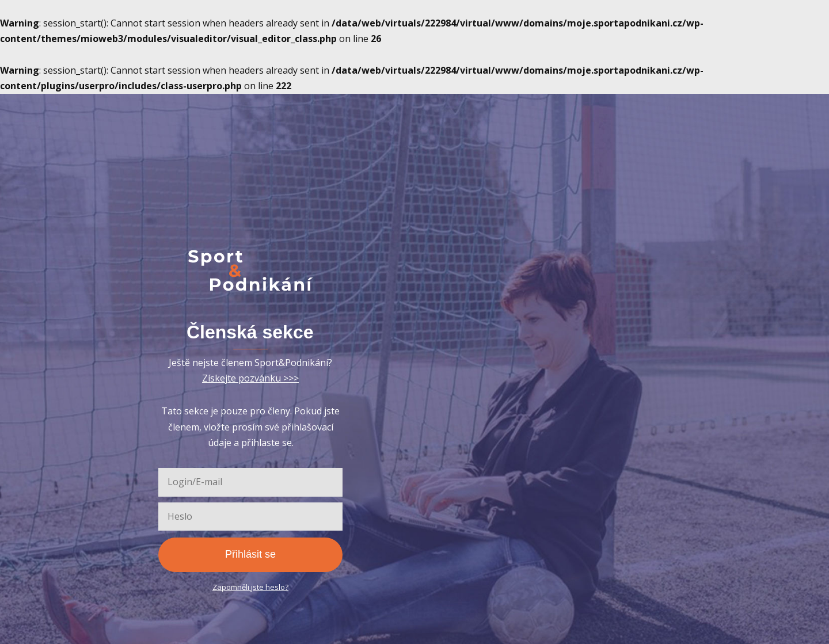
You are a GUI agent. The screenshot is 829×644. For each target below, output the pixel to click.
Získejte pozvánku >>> (250, 378)
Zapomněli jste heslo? (250, 587)
